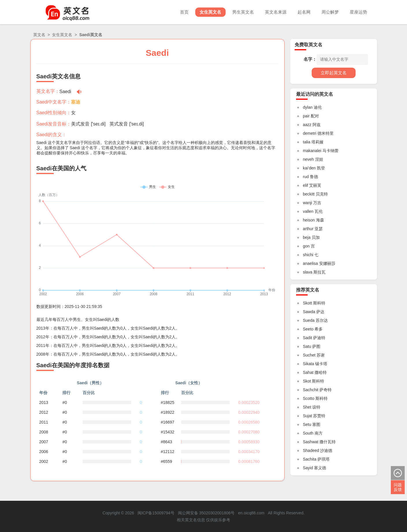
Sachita (310, 459)
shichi (308, 255)
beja (307, 237)
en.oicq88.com (251, 513)
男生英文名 (243, 12)
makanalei (312, 151)
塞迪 (76, 102)
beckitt (309, 194)
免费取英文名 (308, 45)
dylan (308, 107)
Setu (307, 424)
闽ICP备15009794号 (156, 513)
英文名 (39, 35)
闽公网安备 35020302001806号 (206, 513)
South (308, 433)
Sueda (309, 320)
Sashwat (311, 442)
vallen (308, 211)
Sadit (308, 338)
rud (306, 177)
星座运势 (358, 12)
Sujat (308, 416)
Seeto (308, 329)
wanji (308, 203)
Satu (307, 346)
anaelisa (311, 263)
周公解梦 (330, 12)
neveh (308, 159)
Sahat (308, 372)
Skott (308, 303)
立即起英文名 (334, 73)
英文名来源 (276, 12)
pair (306, 116)
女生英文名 (210, 12)
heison (309, 220)
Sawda (309, 312)
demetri (310, 133)
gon (306, 246)
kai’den (309, 168)
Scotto (309, 398)
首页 (184, 12)
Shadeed (311, 450)
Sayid (308, 468)
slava (308, 272)
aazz (307, 125)
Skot (307, 381)
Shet (307, 407)
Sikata (309, 364)
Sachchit (311, 390)
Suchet (309, 355)
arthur (308, 229)
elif (306, 185)
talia (307, 142)
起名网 (304, 12)
